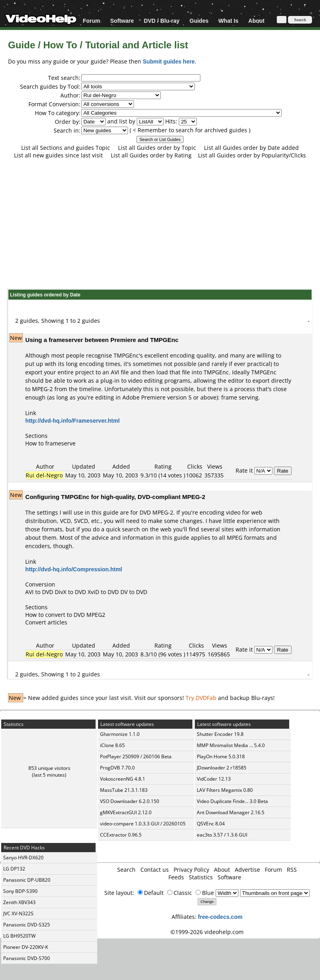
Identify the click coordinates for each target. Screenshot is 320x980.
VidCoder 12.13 (214, 779)
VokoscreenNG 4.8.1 (123, 779)
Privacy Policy (191, 870)
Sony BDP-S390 (20, 891)
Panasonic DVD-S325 (27, 925)
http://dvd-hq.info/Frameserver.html (72, 420)
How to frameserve (50, 443)
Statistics (201, 877)
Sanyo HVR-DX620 (23, 858)
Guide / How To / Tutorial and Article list (98, 45)
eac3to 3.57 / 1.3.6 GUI (222, 835)
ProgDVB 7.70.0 (117, 768)
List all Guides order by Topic (157, 148)
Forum (92, 21)
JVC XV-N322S (18, 913)
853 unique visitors (49, 768)
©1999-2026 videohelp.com (207, 932)
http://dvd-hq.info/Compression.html (74, 569)
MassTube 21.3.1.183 (124, 790)
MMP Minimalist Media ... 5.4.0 (231, 745)
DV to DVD (134, 592)
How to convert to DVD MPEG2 (65, 615)
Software (122, 21)
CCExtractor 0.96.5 (121, 835)
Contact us (155, 870)
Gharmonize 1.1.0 (120, 734)
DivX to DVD (70, 592)
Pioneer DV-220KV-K (26, 947)
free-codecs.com (220, 917)
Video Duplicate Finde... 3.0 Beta (232, 801)
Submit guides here (169, 61)
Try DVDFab (201, 698)
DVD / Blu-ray (161, 21)
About (256, 21)
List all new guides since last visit (58, 155)
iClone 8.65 (112, 745)
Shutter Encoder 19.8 (220, 734)
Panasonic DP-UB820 (27, 880)
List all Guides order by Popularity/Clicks (252, 155)
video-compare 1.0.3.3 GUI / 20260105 (143, 824)
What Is (228, 21)
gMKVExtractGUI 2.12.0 (126, 812)
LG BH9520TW (19, 936)
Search (126, 870)
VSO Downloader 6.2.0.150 (130, 801)
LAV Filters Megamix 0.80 (225, 790)
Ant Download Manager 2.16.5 (231, 812)
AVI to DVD (39, 592)
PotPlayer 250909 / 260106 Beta (136, 756)
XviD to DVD (103, 592)
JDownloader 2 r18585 (222, 768)
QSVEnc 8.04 (211, 824)
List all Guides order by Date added (251, 148)
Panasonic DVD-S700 (27, 958)
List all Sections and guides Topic (66, 148)
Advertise (247, 870)
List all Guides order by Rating (151, 155)
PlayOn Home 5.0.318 (221, 756)
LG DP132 (14, 869)
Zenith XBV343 (19, 902)
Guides (199, 21)
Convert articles (46, 622)
